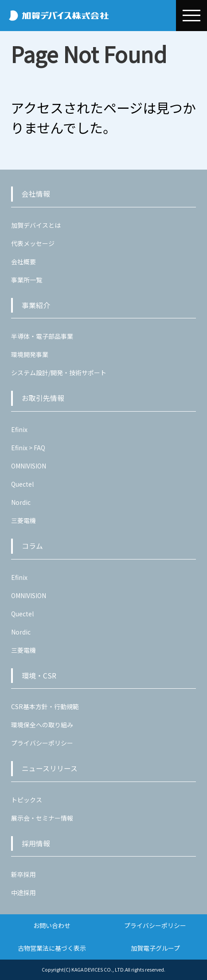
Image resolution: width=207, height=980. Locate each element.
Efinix (19, 429)
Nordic (21, 502)
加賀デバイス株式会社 (89, 16)
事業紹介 (36, 305)
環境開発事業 (30, 354)
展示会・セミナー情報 (42, 818)
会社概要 (23, 262)
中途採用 (23, 893)
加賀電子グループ (155, 948)
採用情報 (36, 843)
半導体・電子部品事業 (42, 336)
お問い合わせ (52, 925)
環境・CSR (39, 676)
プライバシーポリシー (42, 743)
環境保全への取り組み (42, 725)
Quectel (22, 484)
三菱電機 (23, 520)
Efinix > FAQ (28, 448)
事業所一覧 (27, 280)
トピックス (27, 800)
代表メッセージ (33, 243)
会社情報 (36, 194)
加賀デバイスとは (36, 225)
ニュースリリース (50, 768)
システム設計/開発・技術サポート (59, 373)
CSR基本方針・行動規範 (45, 706)
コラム (32, 546)
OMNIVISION (29, 466)
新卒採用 (23, 874)
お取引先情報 (43, 398)
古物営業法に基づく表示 (52, 948)
